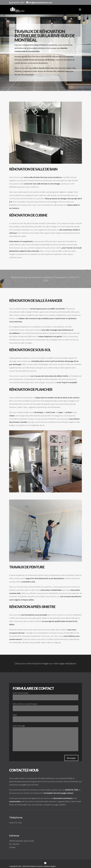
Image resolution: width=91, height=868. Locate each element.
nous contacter (27, 340)
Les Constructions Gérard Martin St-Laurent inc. (38, 45)
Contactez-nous (29, 639)
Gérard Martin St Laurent (34, 866)
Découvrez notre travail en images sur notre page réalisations (45, 663)
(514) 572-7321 (72, 790)
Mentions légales (50, 866)
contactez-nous (63, 71)
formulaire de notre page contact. (59, 793)
